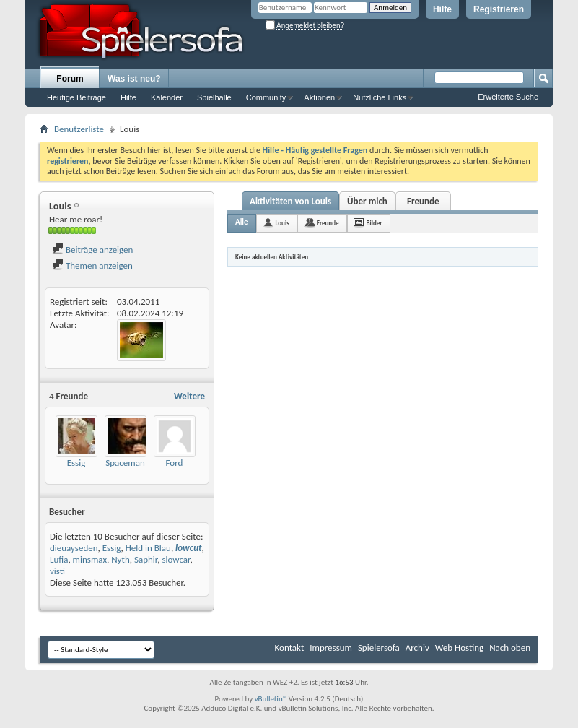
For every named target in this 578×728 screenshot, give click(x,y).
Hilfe (442, 9)
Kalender (167, 97)
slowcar (176, 559)
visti (57, 571)
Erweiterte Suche (508, 97)
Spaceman (125, 463)
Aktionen (319, 97)
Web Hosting (459, 647)
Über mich (367, 201)
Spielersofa (379, 647)
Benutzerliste (79, 129)
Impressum (331, 647)
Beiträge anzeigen (92, 250)
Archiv (417, 647)
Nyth (121, 559)
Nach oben (510, 647)
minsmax (90, 559)
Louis (283, 223)
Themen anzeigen (92, 265)
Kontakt (290, 647)
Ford (175, 463)
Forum (70, 79)
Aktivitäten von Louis (290, 201)
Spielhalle (214, 97)
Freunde (423, 201)
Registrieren (499, 9)
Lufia (59, 559)
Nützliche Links (380, 97)
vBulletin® (271, 699)
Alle (242, 222)
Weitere (189, 396)
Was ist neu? (134, 79)
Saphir (146, 559)
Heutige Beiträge (76, 97)
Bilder (375, 223)
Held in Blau (148, 548)
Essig (76, 463)
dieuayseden (74, 548)
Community (266, 97)
